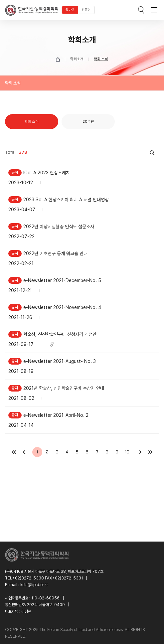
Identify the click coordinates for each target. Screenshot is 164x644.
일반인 (70, 10)
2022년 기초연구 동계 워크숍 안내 (55, 253)
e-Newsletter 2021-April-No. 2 (56, 415)
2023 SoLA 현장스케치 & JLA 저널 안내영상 (66, 200)
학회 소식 (32, 122)
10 (127, 452)
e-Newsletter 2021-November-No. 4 (62, 307)
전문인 (86, 10)
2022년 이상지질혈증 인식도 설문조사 (59, 227)
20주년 (88, 122)
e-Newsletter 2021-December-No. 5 (62, 280)
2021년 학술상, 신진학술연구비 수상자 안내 (64, 388)
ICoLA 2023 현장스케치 (47, 173)
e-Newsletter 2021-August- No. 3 (60, 361)
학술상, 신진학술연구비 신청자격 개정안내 (62, 334)
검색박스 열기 (141, 10)
